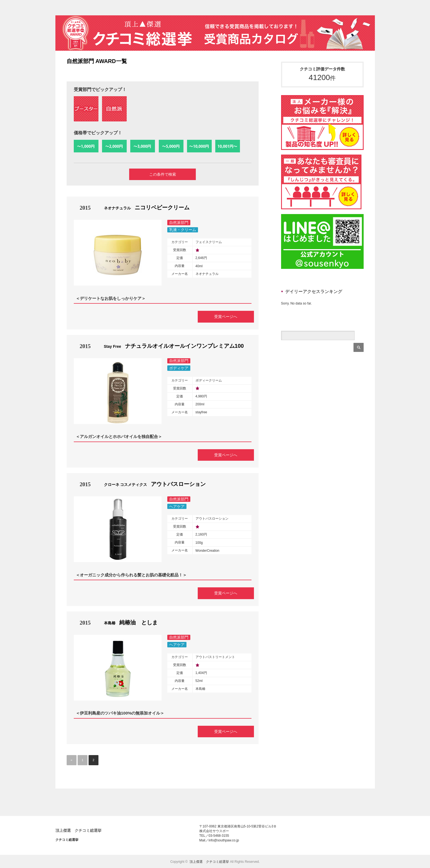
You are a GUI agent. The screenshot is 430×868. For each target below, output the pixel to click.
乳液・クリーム (183, 230)
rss (372, 8)
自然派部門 (179, 223)
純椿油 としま (131, 622)
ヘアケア (177, 506)
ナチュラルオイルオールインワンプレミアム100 (174, 346)
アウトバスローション (155, 484)
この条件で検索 (163, 175)
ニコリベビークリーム (147, 208)
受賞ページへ (223, 317)
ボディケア (179, 368)
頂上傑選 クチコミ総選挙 (78, 830)
